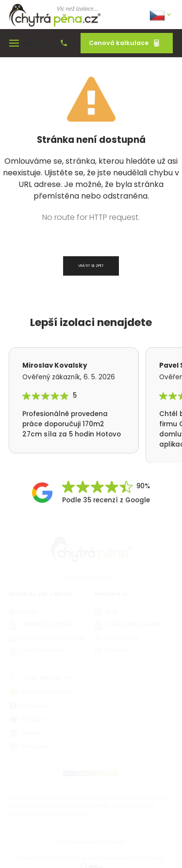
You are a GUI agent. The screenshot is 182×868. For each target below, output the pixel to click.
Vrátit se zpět (91, 266)
